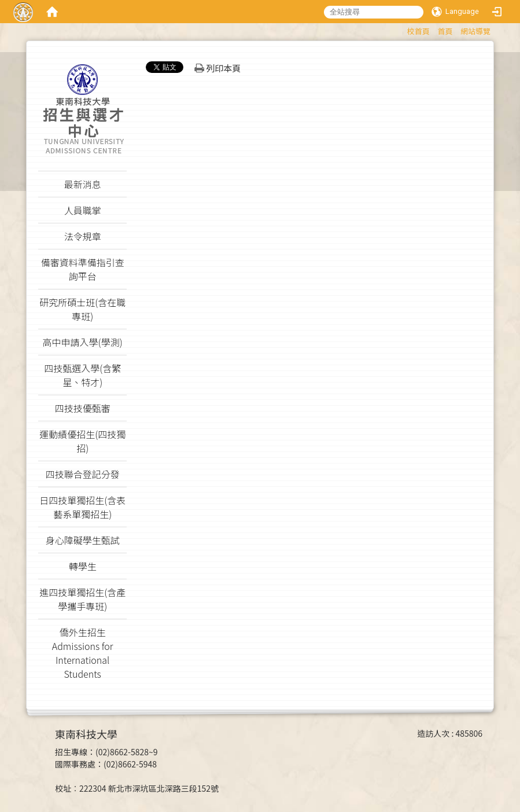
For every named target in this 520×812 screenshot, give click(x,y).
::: (402, 29)
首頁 (445, 31)
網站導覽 (475, 31)
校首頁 (418, 31)
